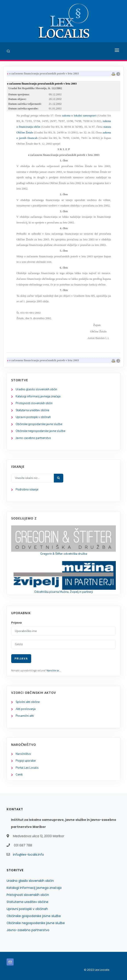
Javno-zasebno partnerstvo (33, 438)
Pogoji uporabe (26, 761)
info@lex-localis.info (28, 855)
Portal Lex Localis (27, 768)
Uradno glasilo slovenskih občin (36, 389)
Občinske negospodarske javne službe (40, 431)
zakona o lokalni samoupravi (79, 115)
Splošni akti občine (28, 702)
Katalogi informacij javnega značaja (38, 396)
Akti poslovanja (26, 709)
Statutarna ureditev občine (32, 410)
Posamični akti (25, 716)
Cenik (19, 775)
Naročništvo (23, 754)
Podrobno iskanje (27, 490)
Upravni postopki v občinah (33, 417)
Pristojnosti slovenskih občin (34, 403)
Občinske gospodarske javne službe (39, 424)
